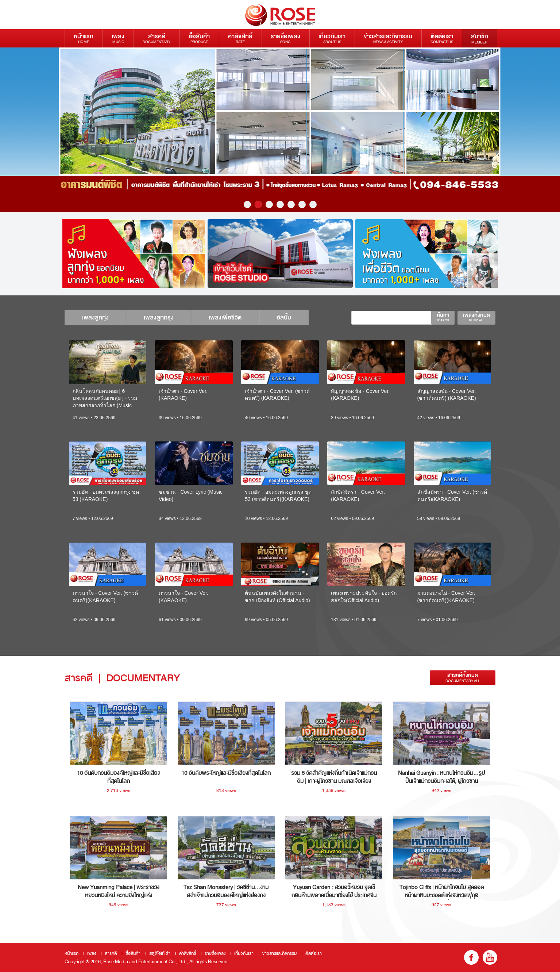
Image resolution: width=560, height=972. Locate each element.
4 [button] (280, 204)
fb (471, 957)
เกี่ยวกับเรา (332, 38)
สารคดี (157, 38)
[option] (280, 130)
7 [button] (313, 204)
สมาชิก (480, 38)
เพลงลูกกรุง (161, 317)
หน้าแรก (84, 38)
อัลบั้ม (290, 317)
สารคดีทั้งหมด (463, 678)
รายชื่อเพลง (285, 38)
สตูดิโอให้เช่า (160, 953)
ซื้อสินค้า (199, 38)
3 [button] (269, 204)
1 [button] (247, 204)
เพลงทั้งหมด (476, 317)
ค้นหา (443, 317)
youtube (490, 957)
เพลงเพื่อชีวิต (229, 317)
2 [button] (258, 204)
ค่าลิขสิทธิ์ (240, 38)
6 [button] (302, 204)
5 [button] (291, 204)
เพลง (118, 38)
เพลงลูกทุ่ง (96, 317)
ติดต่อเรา (442, 38)
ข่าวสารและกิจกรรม (388, 38)
